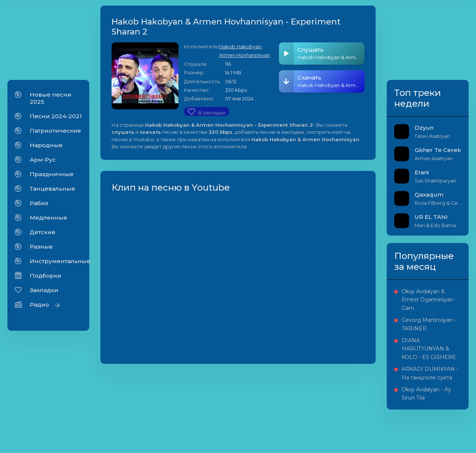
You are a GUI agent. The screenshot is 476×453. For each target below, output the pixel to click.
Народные (46, 145)
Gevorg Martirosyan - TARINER (429, 324)
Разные (41, 247)
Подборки (46, 276)
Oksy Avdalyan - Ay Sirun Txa (426, 394)
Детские (43, 232)
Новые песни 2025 (51, 98)
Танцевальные (52, 189)
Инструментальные (56, 261)
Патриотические (55, 131)
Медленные (49, 218)
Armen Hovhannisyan (245, 55)
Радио (39, 305)
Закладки (44, 290)
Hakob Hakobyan (240, 46)
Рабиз (39, 203)
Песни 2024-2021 (56, 116)
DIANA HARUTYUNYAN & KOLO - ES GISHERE (429, 349)
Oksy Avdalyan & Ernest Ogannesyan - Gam (429, 300)
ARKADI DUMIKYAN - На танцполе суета (430, 373)
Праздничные (52, 174)
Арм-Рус (43, 160)
